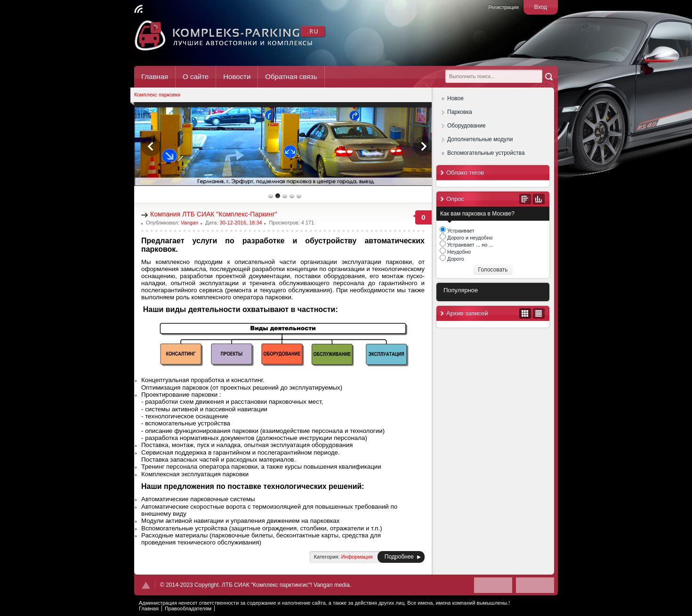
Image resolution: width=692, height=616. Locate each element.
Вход (541, 7)
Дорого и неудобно (469, 238)
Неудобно (458, 252)
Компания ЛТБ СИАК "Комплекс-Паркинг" (214, 214)
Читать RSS (138, 9)
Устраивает (460, 231)
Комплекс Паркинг (230, 35)
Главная (155, 76)
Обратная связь (291, 76)
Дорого (455, 259)
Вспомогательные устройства (486, 153)
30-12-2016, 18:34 (241, 223)
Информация (357, 557)
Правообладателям (188, 608)
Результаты (539, 199)
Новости (237, 76)
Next (423, 146)
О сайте (196, 76)
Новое (455, 98)
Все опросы (525, 199)
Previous (151, 146)
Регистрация (504, 7)
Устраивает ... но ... (470, 245)
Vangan (189, 223)
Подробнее (399, 557)
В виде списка (539, 313)
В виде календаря (525, 313)
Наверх (146, 585)
